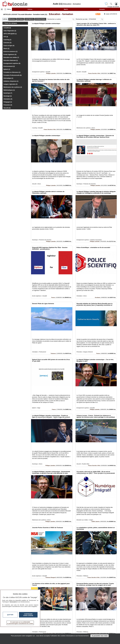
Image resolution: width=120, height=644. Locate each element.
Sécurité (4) (7, 108)
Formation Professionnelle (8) (12, 75)
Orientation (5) (8, 99)
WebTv (66, 9)
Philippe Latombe (51, 66)
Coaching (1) (7, 40)
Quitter (10, 615)
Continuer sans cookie (28, 615)
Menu (9, 9)
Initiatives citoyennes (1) (11, 81)
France (53, 261)
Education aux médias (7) (11, 57)
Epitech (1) (7, 69)
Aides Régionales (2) (10, 31)
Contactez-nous (49, 628)
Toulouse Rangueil (51, 505)
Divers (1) (6, 49)
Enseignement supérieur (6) (12, 63)
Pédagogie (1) (8, 102)
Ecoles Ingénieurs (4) (10, 54)
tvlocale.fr (12, 628)
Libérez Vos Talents (94, 603)
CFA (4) (6, 37)
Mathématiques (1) (9, 90)
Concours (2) (7, 43)
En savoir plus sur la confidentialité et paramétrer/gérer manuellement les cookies (20, 623)
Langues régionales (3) (10, 84)
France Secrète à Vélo (94, 66)
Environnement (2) (9, 66)
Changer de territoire (113, 7)
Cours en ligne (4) (9, 46)
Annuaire (102, 9)
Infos (83, 628)
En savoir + (47, 630)
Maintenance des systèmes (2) (13, 87)
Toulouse (53, 310)
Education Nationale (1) (11, 60)
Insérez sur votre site (109, 608)
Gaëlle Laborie (95, 456)
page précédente (110, 14)
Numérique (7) (8, 93)
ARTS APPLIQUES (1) (10, 34)
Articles (30, 9)
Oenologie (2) (8, 96)
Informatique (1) (8, 78)
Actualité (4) (7, 28)
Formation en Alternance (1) (12, 72)
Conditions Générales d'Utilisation (88, 630)
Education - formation (60, 14)
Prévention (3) (8, 105)
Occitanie (97, 261)
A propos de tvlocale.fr (51, 632)
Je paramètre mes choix (100, 636)
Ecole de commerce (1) (10, 52)
